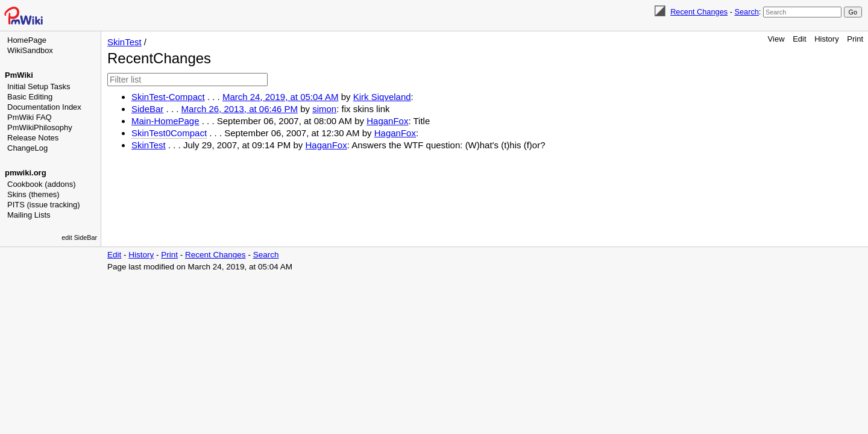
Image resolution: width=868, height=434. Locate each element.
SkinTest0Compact (169, 133)
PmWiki (19, 75)
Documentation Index (44, 107)
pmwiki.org (26, 173)
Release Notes (33, 138)
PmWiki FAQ (30, 117)
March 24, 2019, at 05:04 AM (281, 97)
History (826, 39)
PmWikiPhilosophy (40, 127)
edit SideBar (79, 237)
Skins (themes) (33, 194)
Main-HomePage (165, 121)
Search (746, 12)
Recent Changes (699, 12)
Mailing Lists (29, 215)
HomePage (27, 40)
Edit (799, 39)
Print (855, 39)
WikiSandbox (30, 50)
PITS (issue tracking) (44, 205)
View (776, 39)
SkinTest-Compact (168, 97)
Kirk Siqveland (382, 97)
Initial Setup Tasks (39, 86)
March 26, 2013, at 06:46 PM (240, 109)
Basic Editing (30, 97)
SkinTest (124, 42)
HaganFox (387, 121)
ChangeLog (27, 148)
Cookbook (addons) (41, 184)
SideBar (147, 109)
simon (324, 109)
